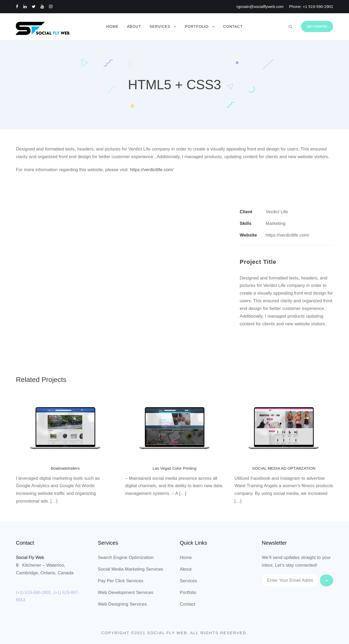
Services (160, 26)
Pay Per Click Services (121, 581)
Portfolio (197, 26)
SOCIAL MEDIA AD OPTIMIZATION (284, 468)
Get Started (317, 26)
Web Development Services (126, 592)
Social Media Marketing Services (131, 569)
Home (112, 26)
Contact (233, 26)
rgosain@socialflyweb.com (260, 6)
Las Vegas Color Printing (174, 468)
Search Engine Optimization (126, 558)
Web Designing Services (122, 604)
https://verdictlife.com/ (152, 170)
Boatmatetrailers (65, 468)
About (134, 26)
